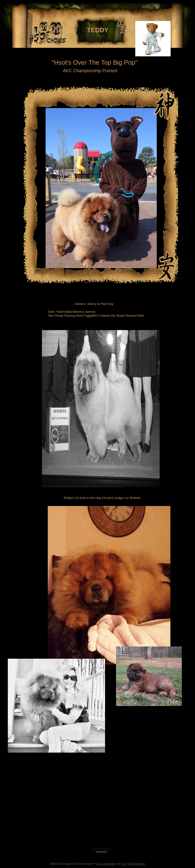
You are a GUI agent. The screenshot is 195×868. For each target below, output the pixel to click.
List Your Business (133, 864)
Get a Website (106, 864)
